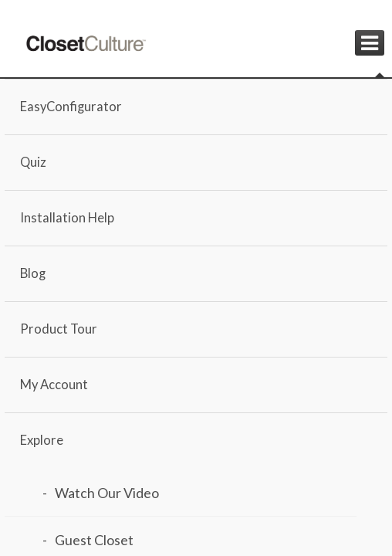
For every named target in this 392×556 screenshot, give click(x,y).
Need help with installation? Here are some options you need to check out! (123, 465)
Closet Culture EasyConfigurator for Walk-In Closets (133, 373)
